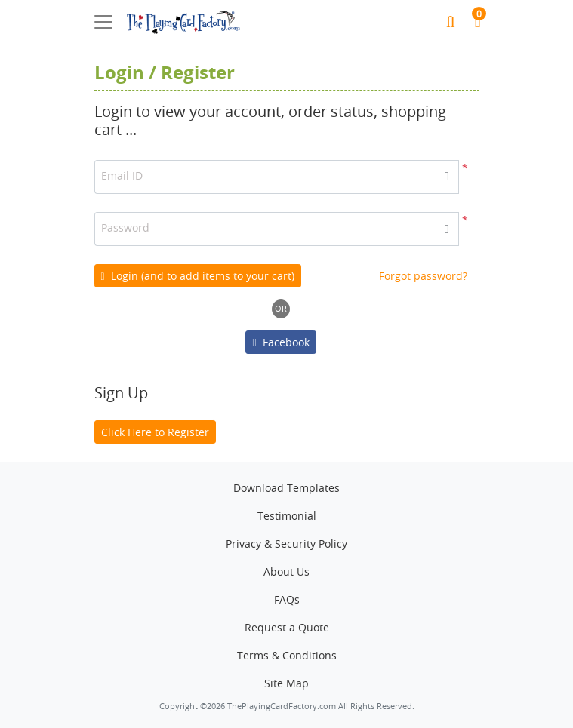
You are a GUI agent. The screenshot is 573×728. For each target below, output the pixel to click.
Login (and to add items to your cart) (198, 276)
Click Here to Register (155, 432)
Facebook (280, 342)
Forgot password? (423, 276)
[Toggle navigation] (103, 22)
